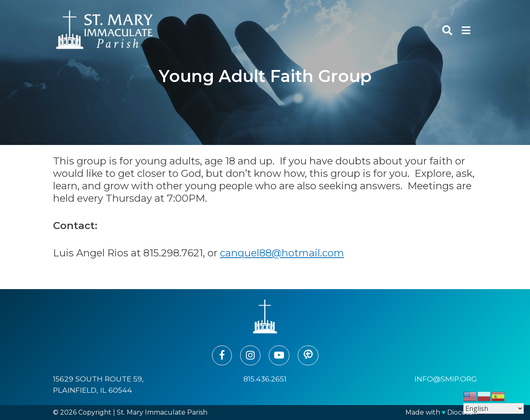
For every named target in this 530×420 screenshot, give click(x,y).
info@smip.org (446, 379)
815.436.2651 (265, 379)
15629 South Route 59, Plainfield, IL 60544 (98, 384)
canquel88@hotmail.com (282, 253)
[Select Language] (494, 408)
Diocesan (462, 412)
